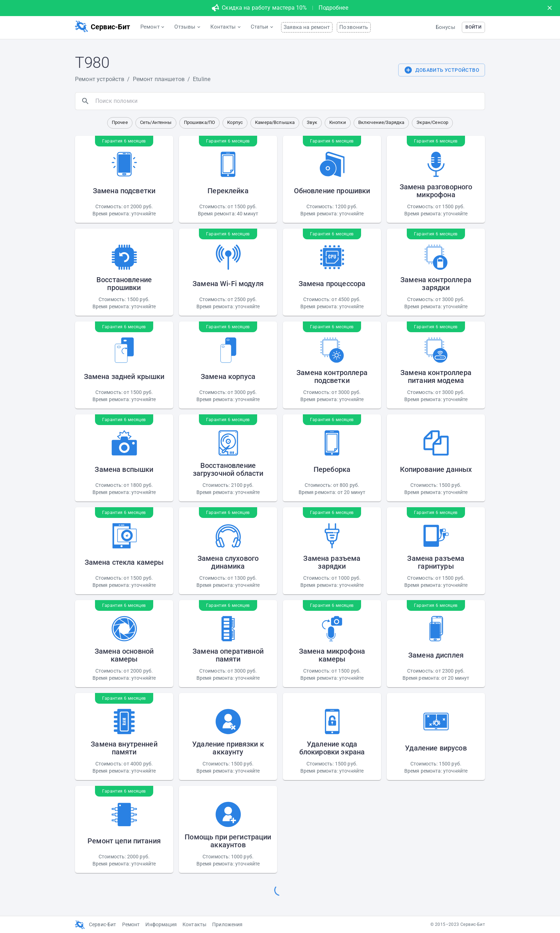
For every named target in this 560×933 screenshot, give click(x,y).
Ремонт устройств (100, 79)
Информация (161, 924)
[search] (289, 101)
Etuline (202, 79)
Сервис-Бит (103, 924)
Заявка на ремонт (307, 27)
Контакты (194, 924)
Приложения (227, 924)
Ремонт (131, 924)
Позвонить (354, 27)
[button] (473, 27)
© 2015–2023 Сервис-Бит (458, 924)
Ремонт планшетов (159, 79)
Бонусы (446, 27)
